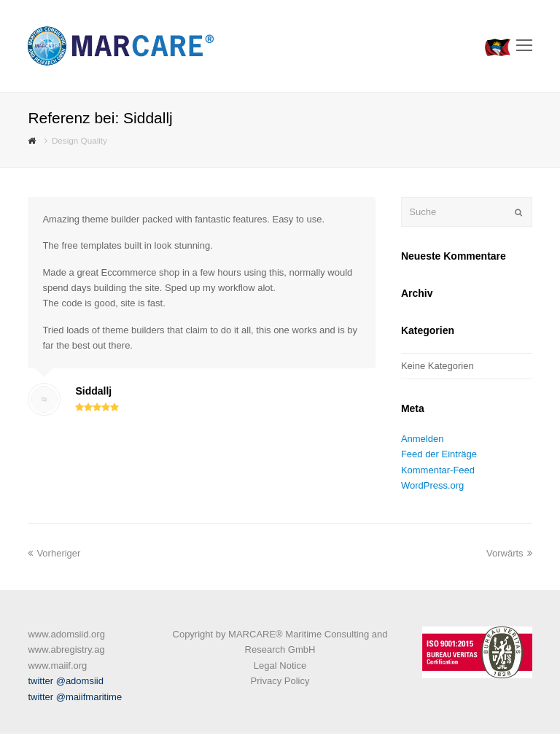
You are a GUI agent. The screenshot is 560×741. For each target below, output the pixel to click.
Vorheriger (54, 553)
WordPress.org (432, 485)
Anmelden (423, 439)
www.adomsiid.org (66, 634)
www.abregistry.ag (66, 649)
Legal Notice (280, 666)
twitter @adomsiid (66, 681)
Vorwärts (509, 553)
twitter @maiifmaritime (75, 697)
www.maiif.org (57, 666)
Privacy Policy (280, 681)
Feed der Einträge (439, 454)
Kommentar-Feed (438, 470)
